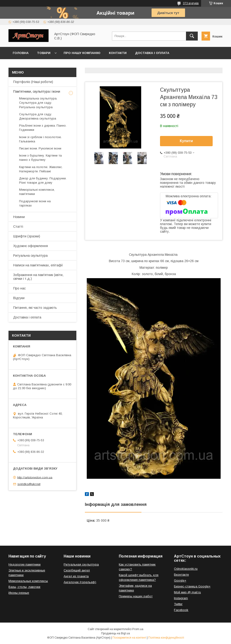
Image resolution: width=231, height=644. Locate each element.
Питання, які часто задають (35, 308)
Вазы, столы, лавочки (24, 587)
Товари (44, 53)
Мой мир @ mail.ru (187, 592)
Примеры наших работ (136, 596)
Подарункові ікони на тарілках (35, 203)
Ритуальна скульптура (30, 256)
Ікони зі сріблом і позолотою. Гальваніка (40, 139)
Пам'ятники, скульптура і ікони (37, 91)
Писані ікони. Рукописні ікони (40, 148)
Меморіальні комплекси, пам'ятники (37, 192)
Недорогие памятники (25, 564)
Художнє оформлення (31, 246)
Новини (19, 217)
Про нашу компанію (82, 53)
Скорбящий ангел (77, 570)
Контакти (118, 53)
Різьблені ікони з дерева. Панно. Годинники (43, 128)
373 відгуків (191, 3)
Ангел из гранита (76, 576)
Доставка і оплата (152, 53)
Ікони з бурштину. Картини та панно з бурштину (40, 158)
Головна (21, 53)
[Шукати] (192, 36)
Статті (18, 227)
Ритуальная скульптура (81, 564)
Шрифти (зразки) (27, 236)
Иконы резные (19, 593)
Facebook (181, 610)
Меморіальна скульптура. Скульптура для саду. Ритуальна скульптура (38, 103)
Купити (186, 141)
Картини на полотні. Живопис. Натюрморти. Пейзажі (41, 169)
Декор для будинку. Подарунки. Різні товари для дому (43, 180)
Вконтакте (181, 575)
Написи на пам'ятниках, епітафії (38, 265)
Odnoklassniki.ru (186, 569)
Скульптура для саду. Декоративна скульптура (38, 116)
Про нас (19, 288)
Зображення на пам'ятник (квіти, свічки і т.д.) (38, 277)
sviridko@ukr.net (29, 484)
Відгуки (19, 298)
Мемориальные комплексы (28, 581)
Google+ (180, 580)
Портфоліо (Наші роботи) (33, 82)
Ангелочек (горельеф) (80, 582)
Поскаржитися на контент (129, 638)
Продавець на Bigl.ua (115, 633)
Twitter (178, 604)
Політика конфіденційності (166, 638)
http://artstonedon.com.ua (35, 477)
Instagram (181, 598)
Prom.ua (138, 629)
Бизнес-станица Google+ (192, 586)
